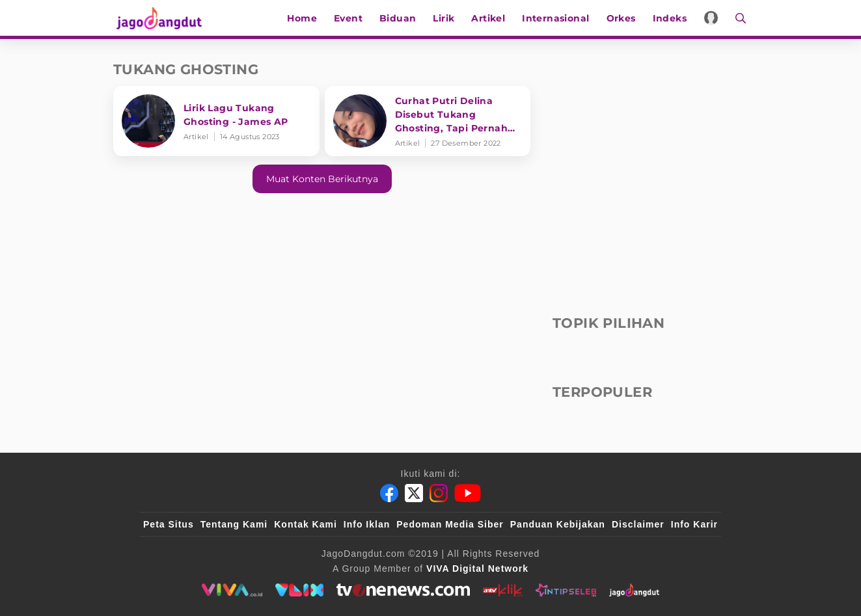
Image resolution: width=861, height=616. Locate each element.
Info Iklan (367, 524)
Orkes (623, 18)
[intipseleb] (566, 590)
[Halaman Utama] (160, 18)
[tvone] (403, 590)
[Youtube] (468, 493)
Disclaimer (638, 524)
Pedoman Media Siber (450, 524)
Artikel (491, 18)
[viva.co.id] (232, 590)
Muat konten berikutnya (322, 179)
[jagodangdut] (634, 590)
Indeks (672, 18)
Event (350, 18)
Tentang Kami (234, 524)
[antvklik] (503, 590)
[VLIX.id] (299, 590)
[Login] (713, 18)
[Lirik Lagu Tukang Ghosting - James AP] (216, 121)
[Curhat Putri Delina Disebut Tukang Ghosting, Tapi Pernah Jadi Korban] (428, 121)
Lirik (446, 18)
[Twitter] (414, 493)
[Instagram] (439, 493)
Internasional (557, 18)
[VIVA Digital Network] (477, 569)
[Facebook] (389, 493)
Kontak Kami (306, 524)
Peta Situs (169, 524)
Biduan (400, 18)
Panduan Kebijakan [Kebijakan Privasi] (558, 524)
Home (305, 18)
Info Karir (694, 524)
